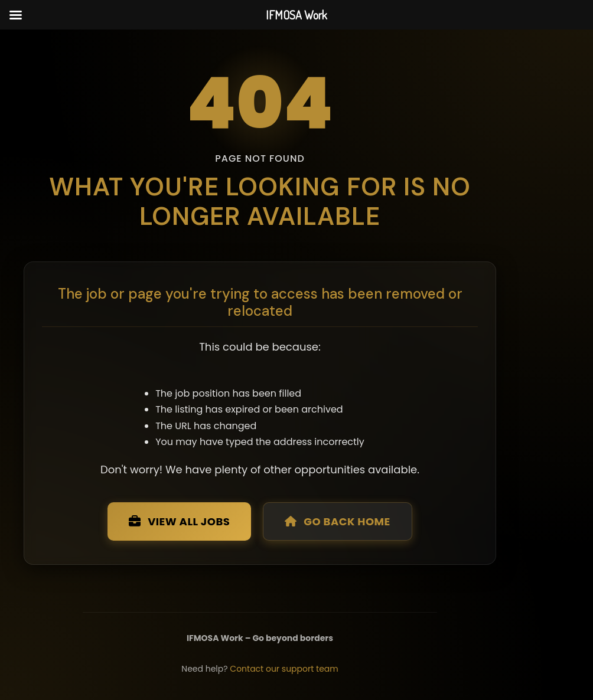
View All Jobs (179, 521)
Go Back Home (337, 521)
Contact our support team (284, 669)
